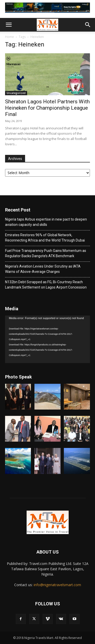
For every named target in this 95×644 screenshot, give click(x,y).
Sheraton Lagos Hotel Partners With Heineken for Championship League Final (47, 108)
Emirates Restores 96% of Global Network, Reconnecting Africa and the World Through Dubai (45, 238)
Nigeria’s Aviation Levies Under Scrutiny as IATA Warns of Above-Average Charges (43, 269)
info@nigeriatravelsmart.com (57, 585)
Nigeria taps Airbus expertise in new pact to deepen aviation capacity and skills (46, 222)
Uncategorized (16, 93)
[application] (48, 339)
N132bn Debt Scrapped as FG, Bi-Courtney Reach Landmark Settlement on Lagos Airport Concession (46, 285)
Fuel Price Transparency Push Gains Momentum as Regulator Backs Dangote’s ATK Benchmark (46, 253)
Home (9, 37)
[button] (9, 25)
